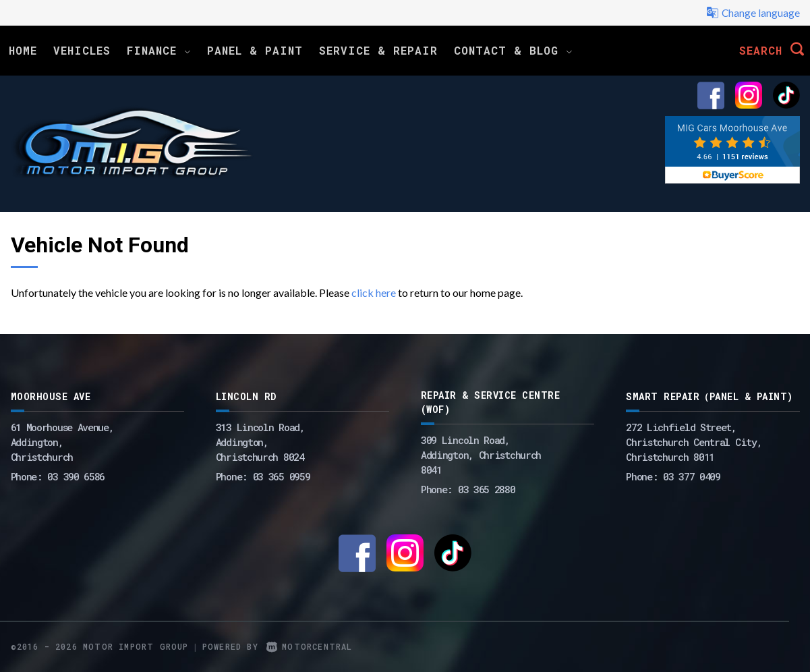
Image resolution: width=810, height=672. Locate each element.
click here (374, 292)
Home (23, 50)
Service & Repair (378, 50)
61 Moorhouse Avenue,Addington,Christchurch (62, 442)
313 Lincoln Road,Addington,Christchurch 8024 (260, 442)
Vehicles (82, 50)
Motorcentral (310, 646)
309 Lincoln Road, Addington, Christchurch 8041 (481, 455)
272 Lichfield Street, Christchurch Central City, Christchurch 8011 (694, 442)
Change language (753, 13)
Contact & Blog (513, 50)
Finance (159, 50)
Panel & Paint (255, 50)
